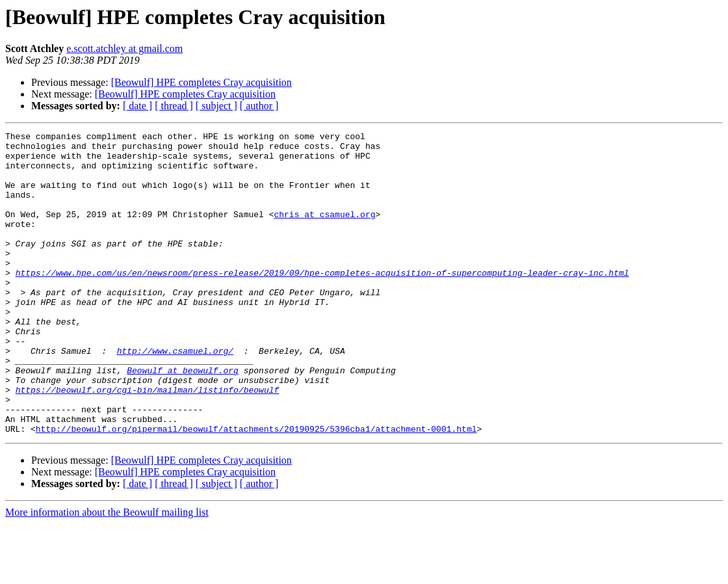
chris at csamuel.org (324, 232)
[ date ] (137, 106)
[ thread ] (174, 106)
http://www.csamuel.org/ (175, 395)
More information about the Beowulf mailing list (107, 573)
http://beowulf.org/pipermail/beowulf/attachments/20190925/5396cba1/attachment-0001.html (256, 489)
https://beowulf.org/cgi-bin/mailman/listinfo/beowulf (148, 442)
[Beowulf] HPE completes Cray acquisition (201, 82)
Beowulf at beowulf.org (183, 419)
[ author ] (259, 106)
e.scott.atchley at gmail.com (124, 48)
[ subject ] (216, 106)
